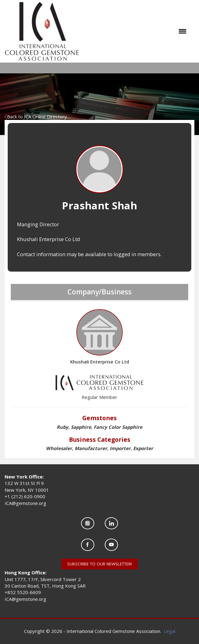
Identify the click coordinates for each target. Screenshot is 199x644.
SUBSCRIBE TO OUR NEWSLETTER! (99, 564)
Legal (170, 631)
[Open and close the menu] (136, 31)
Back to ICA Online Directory (36, 117)
